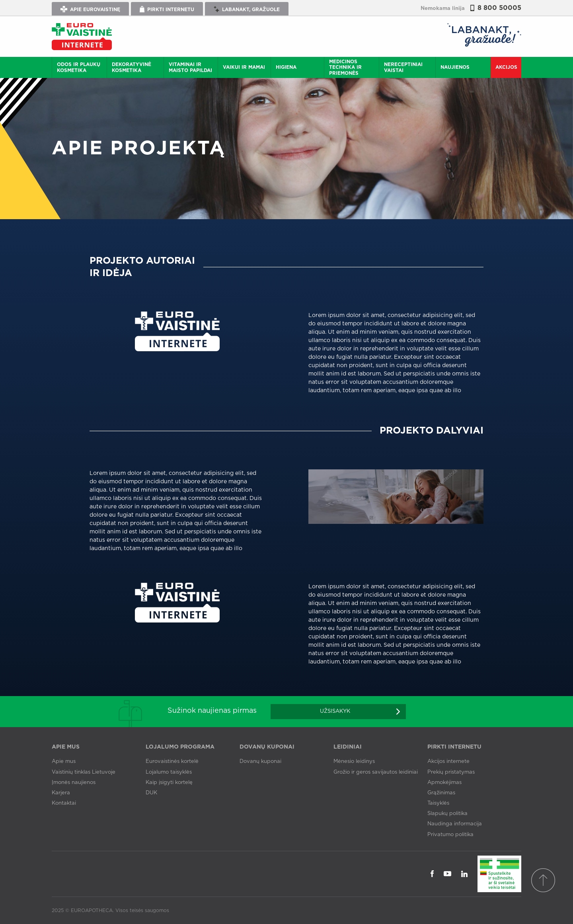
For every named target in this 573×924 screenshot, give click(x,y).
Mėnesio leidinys (354, 762)
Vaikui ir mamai (244, 67)
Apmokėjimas (444, 783)
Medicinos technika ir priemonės (345, 67)
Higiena (286, 67)
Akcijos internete (448, 762)
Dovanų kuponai (260, 762)
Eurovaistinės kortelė (172, 762)
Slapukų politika (447, 814)
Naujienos (455, 67)
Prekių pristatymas (451, 772)
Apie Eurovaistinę (90, 9)
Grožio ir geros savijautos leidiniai (376, 772)
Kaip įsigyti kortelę (169, 783)
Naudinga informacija (455, 824)
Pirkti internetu (167, 9)
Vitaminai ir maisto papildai (190, 67)
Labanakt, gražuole (247, 9)
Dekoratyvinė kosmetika (132, 67)
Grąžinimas (441, 793)
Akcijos (506, 67)
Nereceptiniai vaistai (403, 67)
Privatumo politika (450, 835)
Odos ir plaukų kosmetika (79, 67)
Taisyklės (438, 803)
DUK (151, 793)
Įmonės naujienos (74, 783)
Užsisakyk (335, 711)
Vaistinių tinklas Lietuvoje (84, 772)
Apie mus (64, 762)
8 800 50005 (499, 8)
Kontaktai (64, 803)
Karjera (61, 793)
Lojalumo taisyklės (169, 772)
